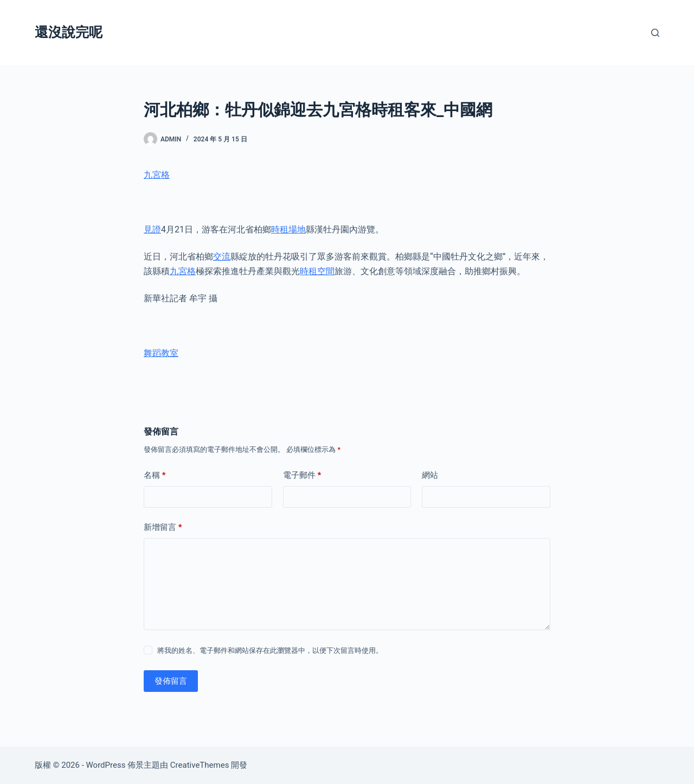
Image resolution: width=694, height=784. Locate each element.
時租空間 (317, 271)
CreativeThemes (200, 765)
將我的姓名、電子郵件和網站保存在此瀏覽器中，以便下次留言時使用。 (270, 650)
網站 (430, 475)
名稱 (155, 475)
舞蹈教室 (161, 353)
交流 (222, 257)
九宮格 (157, 175)
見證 (152, 229)
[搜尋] (655, 33)
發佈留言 (171, 681)
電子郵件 (302, 475)
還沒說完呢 (69, 32)
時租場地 (288, 229)
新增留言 (163, 527)
